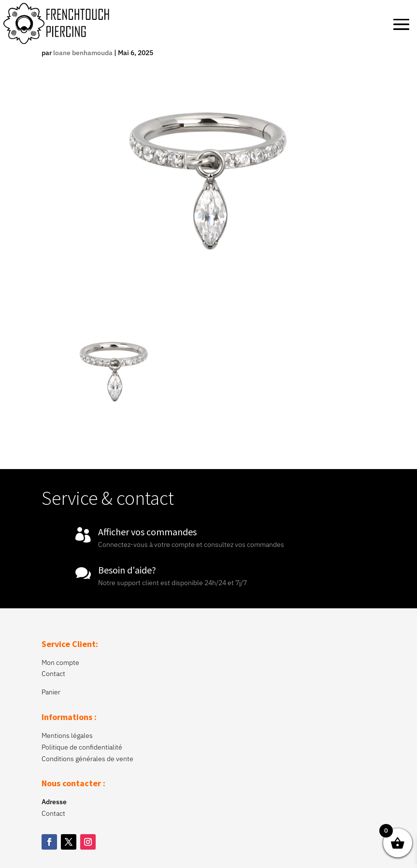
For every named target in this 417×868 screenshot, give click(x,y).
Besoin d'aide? (127, 570)
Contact (53, 674)
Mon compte (60, 662)
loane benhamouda (83, 53)
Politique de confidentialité (82, 747)
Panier (51, 692)
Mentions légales (67, 736)
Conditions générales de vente (87, 759)
